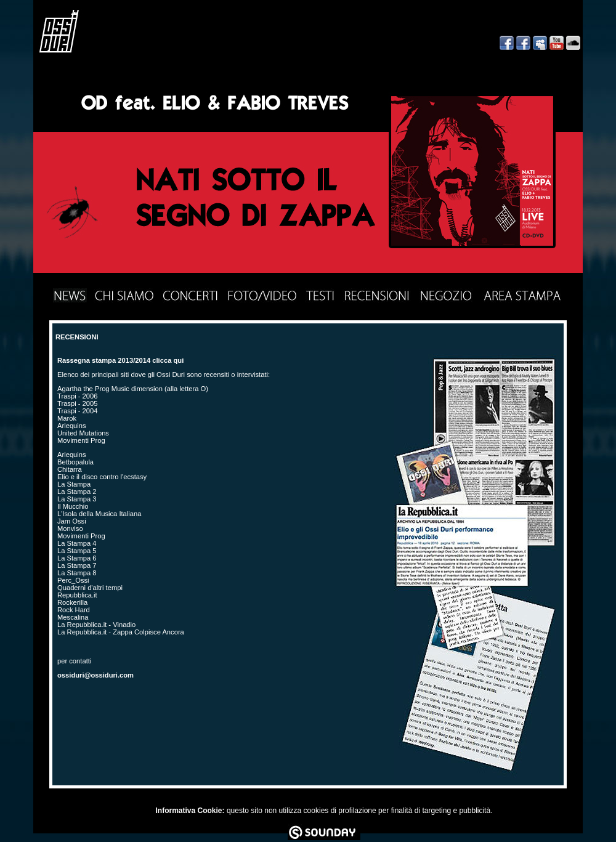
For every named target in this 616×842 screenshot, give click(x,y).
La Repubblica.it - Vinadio (96, 625)
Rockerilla (72, 602)
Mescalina (73, 617)
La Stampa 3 (77, 499)
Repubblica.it (77, 595)
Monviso (70, 528)
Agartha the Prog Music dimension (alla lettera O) (133, 389)
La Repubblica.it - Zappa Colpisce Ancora (121, 632)
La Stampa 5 (77, 551)
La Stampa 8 (77, 573)
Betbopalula (75, 462)
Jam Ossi (72, 521)
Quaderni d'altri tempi (90, 588)
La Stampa (74, 484)
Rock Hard (74, 610)
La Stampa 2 (77, 492)
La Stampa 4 (77, 543)
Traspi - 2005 (78, 403)
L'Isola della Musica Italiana (99, 514)
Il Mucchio (73, 506)
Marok (67, 418)
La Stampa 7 (77, 565)
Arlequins (72, 426)
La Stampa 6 (77, 558)
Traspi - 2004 (78, 411)
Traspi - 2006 (78, 396)
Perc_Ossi (73, 580)
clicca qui (168, 360)
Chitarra (70, 469)
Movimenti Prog (81, 440)
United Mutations (83, 433)
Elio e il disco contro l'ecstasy (102, 477)
